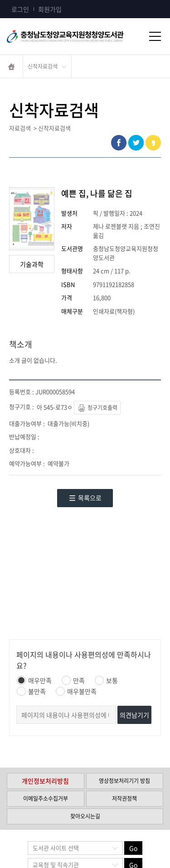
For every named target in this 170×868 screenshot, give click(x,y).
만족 (73, 680)
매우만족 (34, 680)
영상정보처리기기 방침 (124, 781)
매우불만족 (76, 691)
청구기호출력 (97, 408)
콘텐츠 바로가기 (21, 0)
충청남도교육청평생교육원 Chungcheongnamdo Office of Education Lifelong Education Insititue (77, 36)
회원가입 (50, 9)
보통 (106, 680)
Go (133, 848)
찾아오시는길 (85, 816)
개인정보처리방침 (45, 781)
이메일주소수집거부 (46, 798)
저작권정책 (124, 798)
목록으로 (85, 498)
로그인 (20, 9)
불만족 (31, 691)
